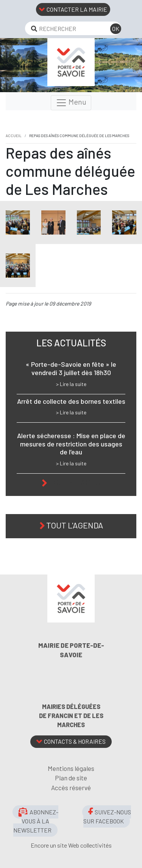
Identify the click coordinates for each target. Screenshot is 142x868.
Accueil (14, 136)
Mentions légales (71, 768)
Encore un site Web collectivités (71, 845)
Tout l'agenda (75, 525)
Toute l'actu (75, 482)
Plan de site (71, 778)
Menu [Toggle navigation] (71, 103)
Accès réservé (71, 788)
